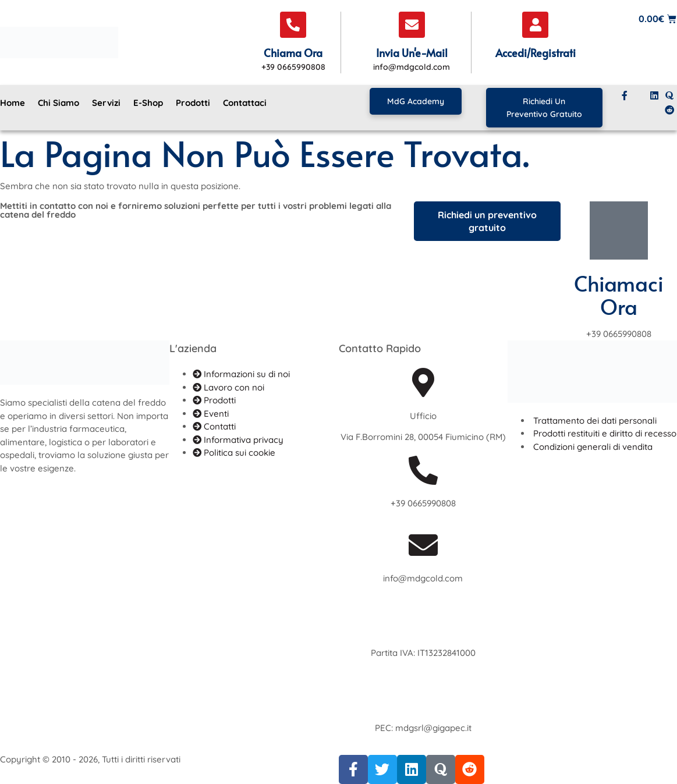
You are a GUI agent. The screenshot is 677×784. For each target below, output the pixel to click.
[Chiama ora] (293, 25)
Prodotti (193, 103)
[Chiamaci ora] (619, 230)
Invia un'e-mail (412, 53)
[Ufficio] (423, 382)
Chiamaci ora (619, 295)
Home (13, 103)
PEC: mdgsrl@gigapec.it (423, 728)
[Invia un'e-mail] (412, 25)
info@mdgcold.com (423, 578)
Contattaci (245, 103)
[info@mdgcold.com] (423, 545)
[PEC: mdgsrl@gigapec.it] (423, 694)
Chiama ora (293, 53)
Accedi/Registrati (536, 53)
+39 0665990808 (423, 503)
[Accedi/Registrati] (535, 25)
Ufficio (423, 416)
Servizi (106, 103)
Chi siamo (59, 103)
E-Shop (148, 103)
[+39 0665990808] (423, 470)
